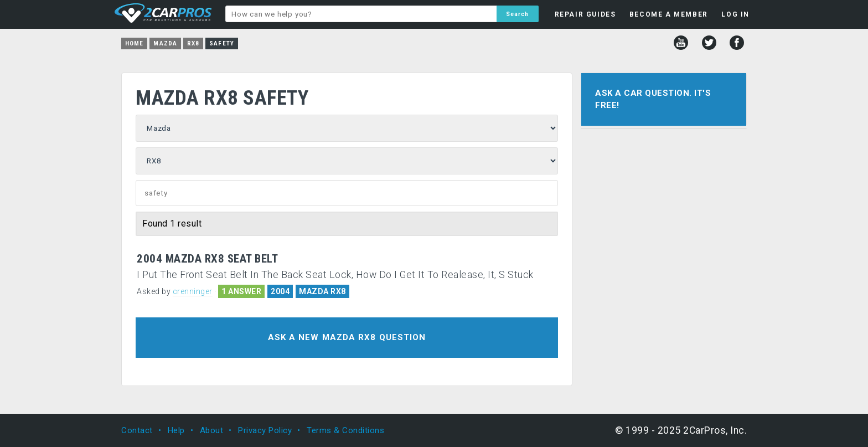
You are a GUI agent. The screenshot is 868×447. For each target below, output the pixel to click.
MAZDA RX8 (322, 291)
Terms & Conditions (345, 430)
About (212, 430)
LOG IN (735, 14)
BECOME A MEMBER (669, 14)
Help (176, 430)
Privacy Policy (265, 430)
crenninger (193, 291)
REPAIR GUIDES (585, 14)
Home (134, 43)
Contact (137, 430)
